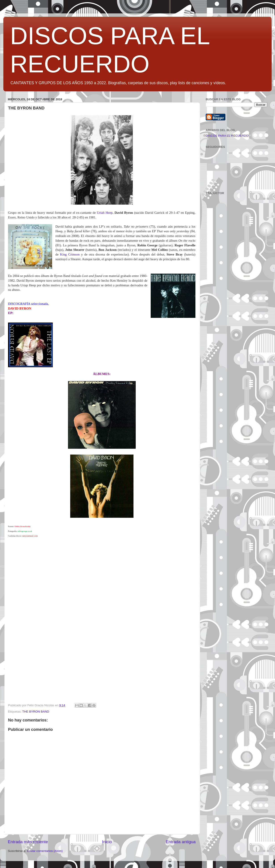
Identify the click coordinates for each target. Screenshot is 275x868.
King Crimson (70, 254)
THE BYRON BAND (36, 712)
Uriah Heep (105, 213)
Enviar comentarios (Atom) (45, 851)
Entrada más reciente (28, 842)
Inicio (107, 842)
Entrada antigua (181, 842)
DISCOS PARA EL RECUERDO (227, 136)
